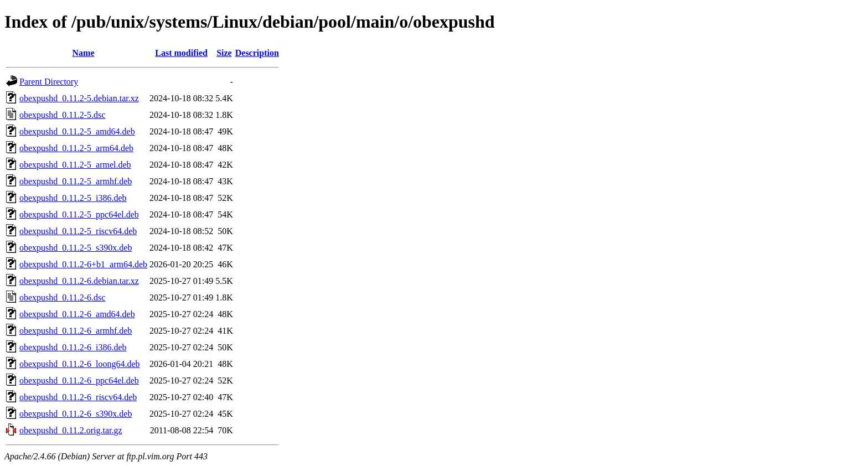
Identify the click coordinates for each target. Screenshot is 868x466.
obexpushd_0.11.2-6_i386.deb (73, 347)
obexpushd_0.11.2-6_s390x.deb (76, 414)
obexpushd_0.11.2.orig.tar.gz (71, 430)
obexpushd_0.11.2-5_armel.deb (75, 165)
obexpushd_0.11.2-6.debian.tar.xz (79, 281)
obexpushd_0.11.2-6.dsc (62, 297)
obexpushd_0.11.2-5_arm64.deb (76, 148)
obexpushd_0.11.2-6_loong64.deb (80, 364)
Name (84, 53)
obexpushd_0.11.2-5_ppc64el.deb (79, 214)
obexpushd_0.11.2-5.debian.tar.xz (79, 98)
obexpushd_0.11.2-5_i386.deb (73, 198)
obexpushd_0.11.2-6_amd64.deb (77, 314)
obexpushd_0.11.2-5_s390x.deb (76, 248)
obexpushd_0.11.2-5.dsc (62, 115)
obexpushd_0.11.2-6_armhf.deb (76, 331)
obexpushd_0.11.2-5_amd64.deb (77, 131)
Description (257, 53)
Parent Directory (49, 82)
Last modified (181, 53)
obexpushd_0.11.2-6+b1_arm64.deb (83, 264)
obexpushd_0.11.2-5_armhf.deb (76, 181)
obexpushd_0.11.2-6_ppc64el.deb (79, 380)
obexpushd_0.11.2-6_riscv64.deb (78, 397)
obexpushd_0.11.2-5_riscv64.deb (78, 231)
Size (224, 53)
